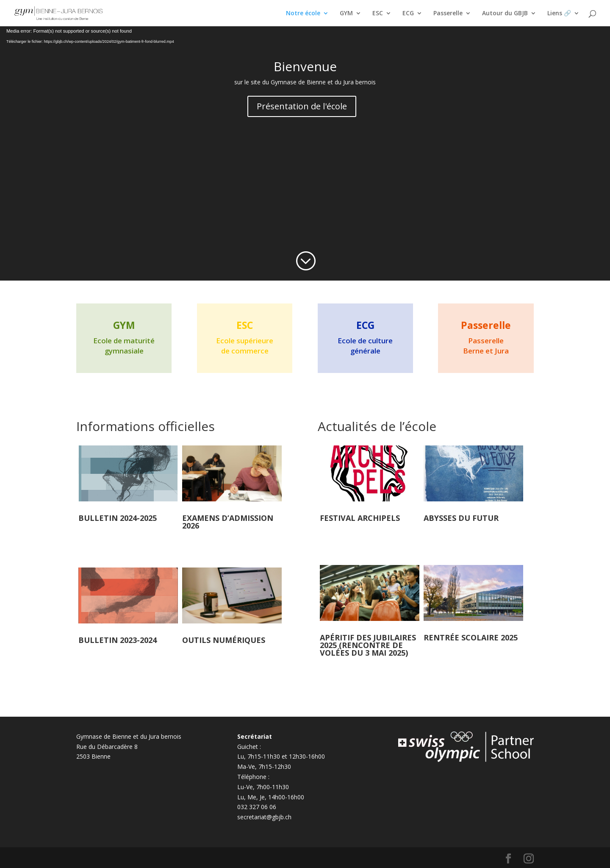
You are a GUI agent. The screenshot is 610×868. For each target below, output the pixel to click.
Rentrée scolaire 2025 (471, 637)
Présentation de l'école (302, 106)
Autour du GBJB (505, 14)
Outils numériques (224, 640)
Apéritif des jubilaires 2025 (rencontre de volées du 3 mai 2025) (368, 645)
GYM (346, 14)
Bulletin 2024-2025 (118, 518)
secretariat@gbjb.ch (264, 817)
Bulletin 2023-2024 (118, 640)
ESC (378, 14)
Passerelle (448, 14)
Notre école (303, 14)
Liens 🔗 (559, 14)
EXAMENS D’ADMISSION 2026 (228, 522)
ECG (408, 14)
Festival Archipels (360, 518)
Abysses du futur (461, 518)
